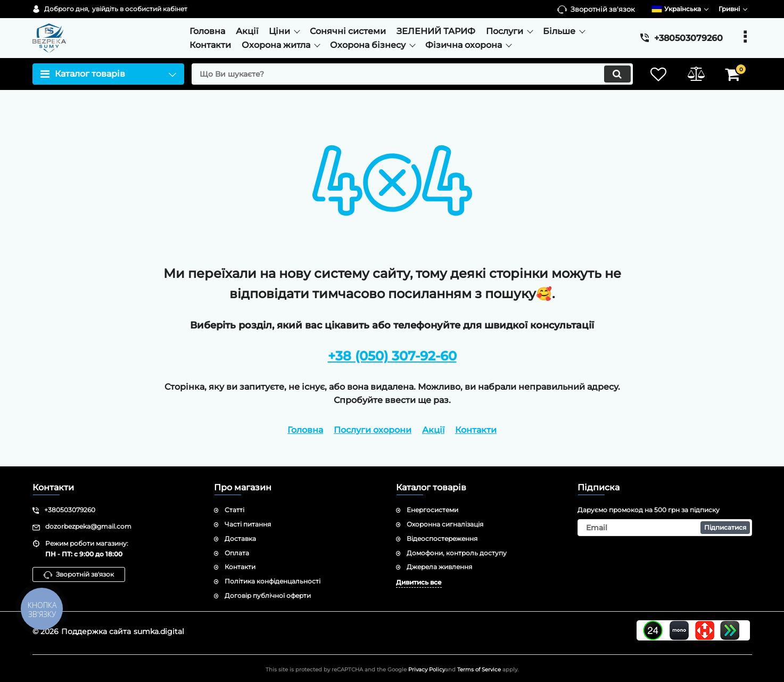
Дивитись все (419, 582)
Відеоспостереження (442, 539)
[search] (412, 74)
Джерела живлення (439, 567)
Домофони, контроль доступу (457, 553)
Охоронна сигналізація (445, 524)
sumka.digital (159, 631)
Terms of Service (479, 669)
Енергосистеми (432, 510)
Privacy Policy (427, 669)
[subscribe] (665, 528)
